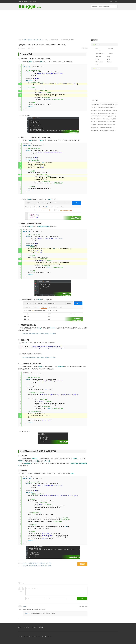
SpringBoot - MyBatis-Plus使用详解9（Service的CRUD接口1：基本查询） (104, 131)
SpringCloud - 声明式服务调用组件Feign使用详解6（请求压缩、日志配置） (104, 125)
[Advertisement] (68, 24)
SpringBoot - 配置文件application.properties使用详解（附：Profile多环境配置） (104, 119)
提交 (82, 598)
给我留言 (27, 627)
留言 (116, 1)
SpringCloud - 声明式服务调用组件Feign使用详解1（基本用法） (104, 122)
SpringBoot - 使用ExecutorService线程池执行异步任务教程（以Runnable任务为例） (104, 128)
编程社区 (97, 45)
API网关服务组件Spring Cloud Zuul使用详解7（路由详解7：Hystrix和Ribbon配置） (104, 116)
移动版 (20, 627)
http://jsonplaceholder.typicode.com (50, 74)
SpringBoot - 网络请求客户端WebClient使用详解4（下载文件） (37, 566)
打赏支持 (41, 627)
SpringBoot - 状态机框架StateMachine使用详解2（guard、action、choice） (104, 113)
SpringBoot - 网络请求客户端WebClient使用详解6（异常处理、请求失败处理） (104, 104)
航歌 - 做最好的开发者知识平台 (27, 1)
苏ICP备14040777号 (47, 636)
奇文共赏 (97, 68)
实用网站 (34, 627)
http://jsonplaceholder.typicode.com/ (44, 346)
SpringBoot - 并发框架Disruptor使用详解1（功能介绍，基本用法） (104, 110)
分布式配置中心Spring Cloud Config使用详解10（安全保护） (104, 107)
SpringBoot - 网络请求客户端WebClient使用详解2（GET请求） (39, 334)
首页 (111, 1)
